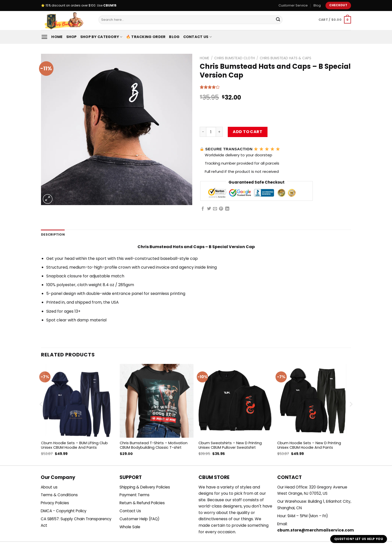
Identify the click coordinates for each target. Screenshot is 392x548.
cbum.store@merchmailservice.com (316, 530)
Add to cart (247, 132)
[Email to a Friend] (215, 209)
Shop (71, 37)
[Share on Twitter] (209, 209)
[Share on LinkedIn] (227, 209)
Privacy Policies (55, 503)
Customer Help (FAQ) (139, 519)
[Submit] (278, 20)
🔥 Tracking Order (146, 37)
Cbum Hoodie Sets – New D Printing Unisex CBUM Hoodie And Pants (309, 445)
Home (57, 37)
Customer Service (293, 5)
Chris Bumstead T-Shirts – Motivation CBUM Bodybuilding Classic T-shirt (154, 445)
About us (49, 487)
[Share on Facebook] (203, 209)
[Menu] (44, 37)
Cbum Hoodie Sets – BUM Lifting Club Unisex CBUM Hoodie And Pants (74, 445)
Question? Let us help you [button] (359, 539)
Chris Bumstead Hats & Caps (285, 58)
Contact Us (197, 37)
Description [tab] (53, 234)
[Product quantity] (211, 132)
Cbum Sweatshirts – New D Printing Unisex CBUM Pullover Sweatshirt (230, 445)
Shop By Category (101, 37)
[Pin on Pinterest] (221, 209)
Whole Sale (130, 527)
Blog (317, 5)
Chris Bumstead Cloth (234, 58)
